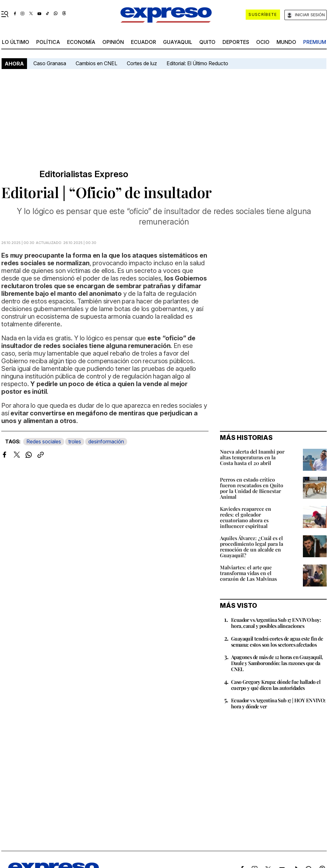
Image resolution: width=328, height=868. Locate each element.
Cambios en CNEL (96, 63)
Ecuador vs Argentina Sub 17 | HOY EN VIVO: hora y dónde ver (278, 703)
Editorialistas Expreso (84, 174)
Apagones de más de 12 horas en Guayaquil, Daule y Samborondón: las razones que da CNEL (277, 663)
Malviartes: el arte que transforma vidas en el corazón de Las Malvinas (248, 573)
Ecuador (143, 42)
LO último (16, 42)
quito (207, 42)
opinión (113, 42)
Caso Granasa (50, 63)
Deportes (236, 42)
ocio (263, 42)
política (48, 42)
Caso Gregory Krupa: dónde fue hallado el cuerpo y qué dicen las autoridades (276, 685)
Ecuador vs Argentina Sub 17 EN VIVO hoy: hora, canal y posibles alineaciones (276, 623)
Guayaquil (178, 42)
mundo (286, 42)
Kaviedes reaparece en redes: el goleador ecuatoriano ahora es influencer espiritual (246, 517)
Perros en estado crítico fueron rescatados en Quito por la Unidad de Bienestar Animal (252, 488)
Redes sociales (44, 441)
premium (315, 42)
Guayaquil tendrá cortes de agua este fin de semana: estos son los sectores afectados (277, 642)
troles (75, 441)
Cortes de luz (142, 63)
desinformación (106, 441)
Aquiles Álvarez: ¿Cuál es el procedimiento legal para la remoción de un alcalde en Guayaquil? (252, 547)
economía (81, 42)
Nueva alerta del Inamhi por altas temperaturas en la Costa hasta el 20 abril (252, 457)
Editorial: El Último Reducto (197, 63)
